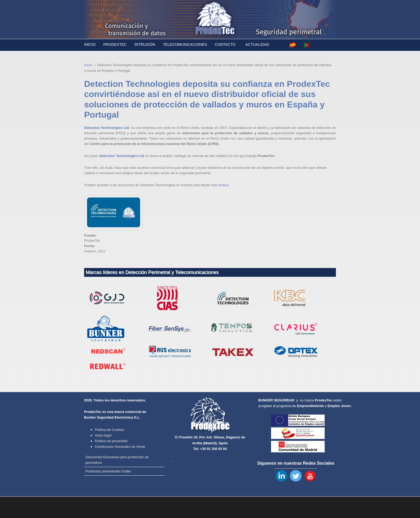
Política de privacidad (111, 441)
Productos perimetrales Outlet (108, 471)
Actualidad (257, 44)
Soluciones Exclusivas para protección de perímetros (117, 460)
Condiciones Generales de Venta (120, 447)
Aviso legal (103, 435)
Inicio (90, 44)
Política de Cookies (110, 430)
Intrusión (145, 44)
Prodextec (115, 44)
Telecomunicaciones (185, 44)
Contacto (225, 44)
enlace (223, 185)
